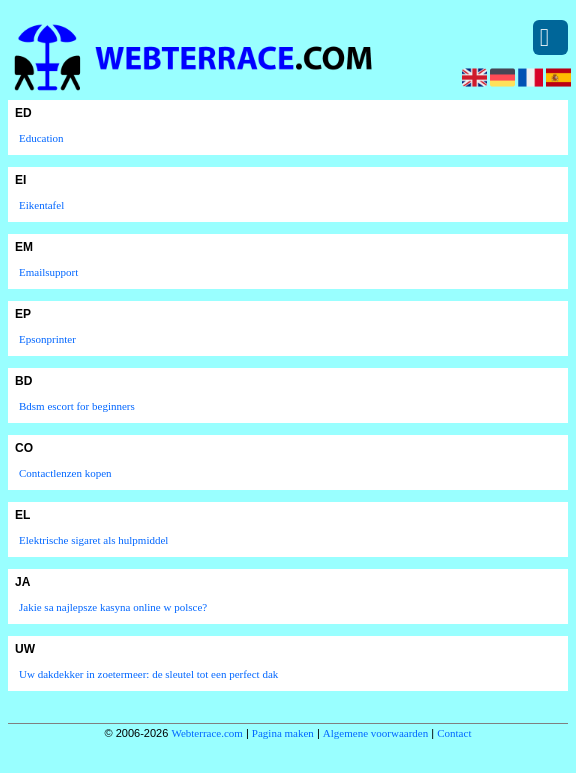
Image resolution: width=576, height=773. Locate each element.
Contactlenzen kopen (65, 473)
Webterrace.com (206, 733)
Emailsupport (48, 272)
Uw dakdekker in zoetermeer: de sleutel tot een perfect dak (148, 674)
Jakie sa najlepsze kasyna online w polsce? (113, 607)
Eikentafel (41, 205)
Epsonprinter (47, 339)
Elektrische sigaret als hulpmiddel (93, 540)
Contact (454, 733)
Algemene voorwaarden (375, 733)
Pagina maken (283, 733)
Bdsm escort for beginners (77, 406)
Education (41, 138)
